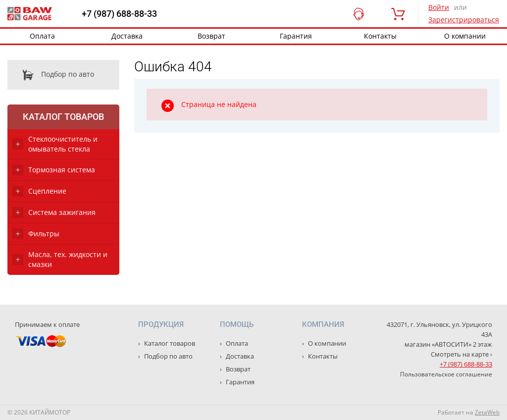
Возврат (211, 36)
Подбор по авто (51, 75)
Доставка (127, 36)
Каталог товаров (63, 117)
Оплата (42, 36)
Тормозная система (62, 170)
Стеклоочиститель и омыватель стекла (63, 144)
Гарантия (296, 36)
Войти (439, 7)
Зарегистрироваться (464, 20)
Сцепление (47, 191)
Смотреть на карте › (461, 354)
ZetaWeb (487, 412)
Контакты (380, 36)
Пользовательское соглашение (446, 374)
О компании (326, 343)
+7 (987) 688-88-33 (119, 14)
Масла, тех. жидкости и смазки (68, 259)
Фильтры (44, 234)
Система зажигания (62, 212)
